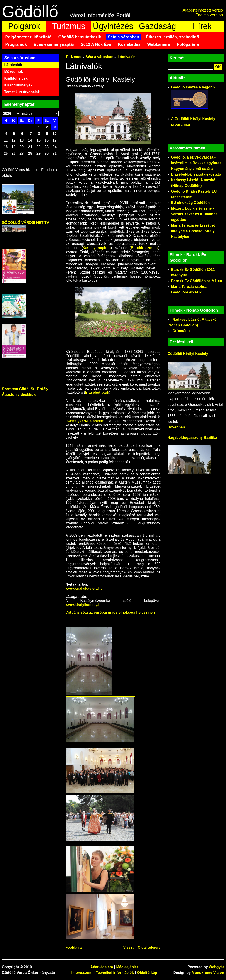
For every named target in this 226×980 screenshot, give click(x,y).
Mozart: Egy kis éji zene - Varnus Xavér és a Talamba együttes (194, 214)
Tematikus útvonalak (22, 92)
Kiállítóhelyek (16, 78)
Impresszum (82, 973)
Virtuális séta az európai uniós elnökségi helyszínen (110, 612)
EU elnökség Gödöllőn (191, 203)
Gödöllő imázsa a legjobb (193, 87)
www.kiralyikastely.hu (84, 588)
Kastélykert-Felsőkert (85, 421)
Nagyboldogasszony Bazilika (192, 438)
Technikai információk (115, 973)
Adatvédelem (102, 967)
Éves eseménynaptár (54, 44)
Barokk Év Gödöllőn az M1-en (197, 281)
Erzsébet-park (97, 392)
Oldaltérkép (147, 973)
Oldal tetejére (149, 947)
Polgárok (24, 26)
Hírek (202, 26)
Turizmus (69, 26)
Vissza (129, 947)
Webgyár (216, 967)
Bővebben (176, 427)
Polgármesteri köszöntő (29, 37)
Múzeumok (14, 72)
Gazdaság (157, 26)
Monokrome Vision (208, 973)
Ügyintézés (113, 26)
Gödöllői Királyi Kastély (188, 354)
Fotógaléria (188, 44)
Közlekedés (129, 44)
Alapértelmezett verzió (203, 10)
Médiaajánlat (127, 967)
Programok (16, 44)
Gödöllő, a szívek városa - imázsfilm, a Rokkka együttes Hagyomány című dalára (196, 163)
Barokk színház (145, 248)
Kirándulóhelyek (18, 85)
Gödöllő (30, 12)
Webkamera (159, 44)
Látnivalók (13, 65)
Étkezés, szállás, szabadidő (173, 37)
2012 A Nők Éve (96, 44)
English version (209, 15)
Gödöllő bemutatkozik (80, 37)
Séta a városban (124, 37)
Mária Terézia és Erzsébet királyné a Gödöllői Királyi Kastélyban (193, 231)
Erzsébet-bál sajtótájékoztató (196, 174)
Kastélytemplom (97, 248)
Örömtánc (181, 331)
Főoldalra (74, 947)
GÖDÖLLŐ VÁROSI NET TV (26, 223)
